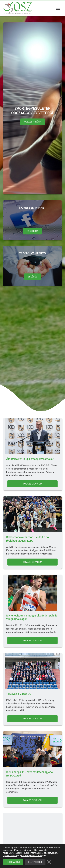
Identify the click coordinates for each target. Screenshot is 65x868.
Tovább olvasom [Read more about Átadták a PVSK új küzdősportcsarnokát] (32, 484)
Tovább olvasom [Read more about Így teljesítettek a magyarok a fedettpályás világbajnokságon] (32, 640)
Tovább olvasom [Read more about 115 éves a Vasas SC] (32, 719)
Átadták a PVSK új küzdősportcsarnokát (30, 459)
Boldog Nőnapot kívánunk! (22, 854)
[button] (58, 8)
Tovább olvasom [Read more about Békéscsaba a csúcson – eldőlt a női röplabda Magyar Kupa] (32, 562)
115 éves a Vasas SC (19, 694)
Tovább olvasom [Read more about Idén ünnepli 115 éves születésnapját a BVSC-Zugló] (32, 800)
